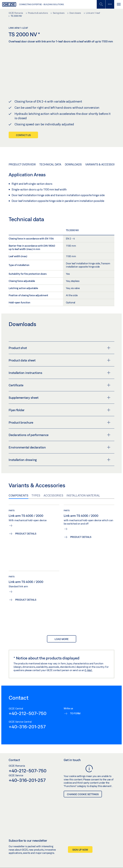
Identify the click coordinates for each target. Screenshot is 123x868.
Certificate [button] (60, 385)
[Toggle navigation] (119, 4)
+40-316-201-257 (27, 727)
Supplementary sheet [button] (60, 398)
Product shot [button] (60, 348)
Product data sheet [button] (60, 360)
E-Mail (89, 670)
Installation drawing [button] (60, 460)
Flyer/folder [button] (60, 410)
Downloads (73, 164)
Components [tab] (18, 495)
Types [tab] (36, 495)
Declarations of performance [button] (60, 435)
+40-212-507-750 (27, 713)
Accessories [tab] (54, 495)
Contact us (23, 135)
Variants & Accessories (103, 164)
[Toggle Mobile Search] (101, 4)
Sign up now (80, 849)
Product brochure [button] (60, 422)
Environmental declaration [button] (60, 447)
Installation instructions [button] (60, 373)
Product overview (22, 164)
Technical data (50, 164)
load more (62, 639)
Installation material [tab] (83, 495)
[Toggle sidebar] (110, 4)
